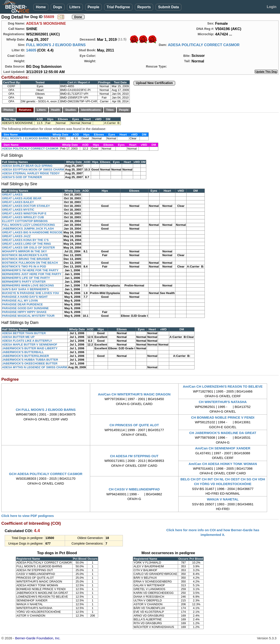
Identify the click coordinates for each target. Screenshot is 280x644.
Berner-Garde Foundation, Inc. (38, 638)
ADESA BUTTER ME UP (18, 337)
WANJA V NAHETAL (223, 499)
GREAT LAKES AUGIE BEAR (22, 198)
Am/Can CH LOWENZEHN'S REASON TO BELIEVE (223, 386)
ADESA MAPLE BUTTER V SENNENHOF (30, 345)
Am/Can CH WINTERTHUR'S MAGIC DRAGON (134, 394)
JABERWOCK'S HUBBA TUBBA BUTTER (30, 360)
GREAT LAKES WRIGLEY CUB (23, 217)
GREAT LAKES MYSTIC (18, 210)
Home (41, 7)
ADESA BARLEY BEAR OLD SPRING (27, 166)
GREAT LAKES (12, 194)
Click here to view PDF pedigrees (28, 516)
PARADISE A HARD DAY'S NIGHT (25, 297)
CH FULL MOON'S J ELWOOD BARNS (46, 410)
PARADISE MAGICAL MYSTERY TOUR (28, 316)
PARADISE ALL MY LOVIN (20, 301)
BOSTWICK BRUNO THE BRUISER (26, 259)
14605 (31, 50)
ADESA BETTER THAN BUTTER (24, 333)
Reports (144, 7)
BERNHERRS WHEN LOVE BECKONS (28, 285)
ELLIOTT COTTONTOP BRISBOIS (25, 221)
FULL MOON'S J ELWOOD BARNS (56, 45)
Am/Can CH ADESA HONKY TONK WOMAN (223, 464)
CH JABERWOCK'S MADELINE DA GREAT (223, 433)
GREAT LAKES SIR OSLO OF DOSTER (28, 248)
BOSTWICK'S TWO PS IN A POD (24, 266)
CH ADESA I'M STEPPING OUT (134, 456)
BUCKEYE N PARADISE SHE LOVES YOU (30, 293)
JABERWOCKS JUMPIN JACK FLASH (28, 229)
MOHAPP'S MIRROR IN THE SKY (24, 251)
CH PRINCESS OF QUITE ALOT (134, 425)
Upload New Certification (154, 83)
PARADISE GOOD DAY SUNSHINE (25, 308)
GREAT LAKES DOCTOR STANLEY (26, 206)
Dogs (58, 7)
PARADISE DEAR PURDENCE (22, 304)
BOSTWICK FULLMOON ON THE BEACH (30, 263)
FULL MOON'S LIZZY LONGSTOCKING (28, 225)
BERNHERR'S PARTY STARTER (24, 282)
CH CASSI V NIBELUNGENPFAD (134, 489)
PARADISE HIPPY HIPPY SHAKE (24, 312)
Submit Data (168, 7)
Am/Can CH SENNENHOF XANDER (223, 448)
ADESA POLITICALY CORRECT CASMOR (204, 45)
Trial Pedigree (118, 7)
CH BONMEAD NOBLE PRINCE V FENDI (223, 417)
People (93, 7)
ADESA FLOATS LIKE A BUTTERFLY (27, 341)
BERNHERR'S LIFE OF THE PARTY (26, 278)
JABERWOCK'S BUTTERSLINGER (25, 356)
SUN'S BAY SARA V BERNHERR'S (25, 289)
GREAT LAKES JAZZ (16, 236)
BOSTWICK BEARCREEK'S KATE (25, 255)
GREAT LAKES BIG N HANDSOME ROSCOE (32, 232)
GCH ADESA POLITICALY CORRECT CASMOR (46, 474)
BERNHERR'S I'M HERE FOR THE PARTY (30, 270)
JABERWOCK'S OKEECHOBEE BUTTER (30, 363)
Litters (75, 7)
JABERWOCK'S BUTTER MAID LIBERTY (30, 348)
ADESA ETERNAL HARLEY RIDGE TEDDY (31, 173)
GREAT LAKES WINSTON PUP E (24, 213)
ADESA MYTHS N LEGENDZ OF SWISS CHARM (34, 367)
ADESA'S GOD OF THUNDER (22, 177)
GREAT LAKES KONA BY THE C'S (25, 240)
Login (272, 7)
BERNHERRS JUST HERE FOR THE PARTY (32, 274)
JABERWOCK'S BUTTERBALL (23, 352)
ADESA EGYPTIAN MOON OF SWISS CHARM (33, 170)
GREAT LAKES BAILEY (18, 202)
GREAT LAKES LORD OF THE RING (26, 244)
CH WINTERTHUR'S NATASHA (223, 402)
